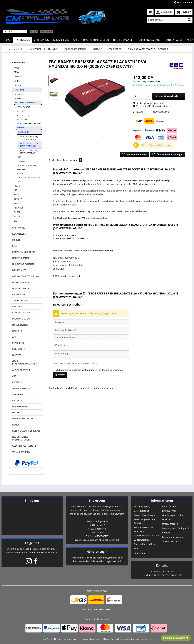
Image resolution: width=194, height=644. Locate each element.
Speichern (60, 375)
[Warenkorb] (184, 12)
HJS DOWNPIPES (21, 282)
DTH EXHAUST (19, 270)
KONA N (19, 94)
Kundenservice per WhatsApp (144, 529)
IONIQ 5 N (20, 98)
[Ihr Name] (91, 322)
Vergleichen (141, 106)
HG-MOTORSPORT (22, 288)
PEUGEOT (19, 203)
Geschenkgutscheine (173, 515)
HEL (20, 157)
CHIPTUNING (19, 228)
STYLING (21, 182)
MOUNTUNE (18, 349)
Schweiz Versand (171, 541)
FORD (17, 81)
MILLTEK (17, 413)
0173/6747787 (101, 536)
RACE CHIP (18, 331)
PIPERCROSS (19, 294)
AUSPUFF (21, 111)
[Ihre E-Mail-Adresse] (91, 330)
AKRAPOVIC (18, 394)
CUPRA (17, 77)
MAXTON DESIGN (21, 319)
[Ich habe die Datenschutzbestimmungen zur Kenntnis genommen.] (54, 370)
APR (14, 337)
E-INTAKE (17, 307)
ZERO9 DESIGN (20, 300)
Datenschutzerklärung (145, 544)
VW (15, 221)
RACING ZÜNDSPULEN (23, 252)
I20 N (18, 186)
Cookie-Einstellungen (145, 515)
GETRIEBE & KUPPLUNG (27, 165)
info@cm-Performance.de (166, 575)
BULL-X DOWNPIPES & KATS (26, 431)
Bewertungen (73, 160)
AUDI (16, 68)
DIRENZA (17, 355)
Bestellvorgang (141, 511)
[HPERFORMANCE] (123, 40)
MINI (16, 194)
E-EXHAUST (18, 400)
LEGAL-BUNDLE (23, 107)
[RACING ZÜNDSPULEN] (96, 40)
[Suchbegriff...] (170, 20)
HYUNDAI (19, 90)
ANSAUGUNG (23, 119)
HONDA (18, 85)
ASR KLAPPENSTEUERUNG (25, 276)
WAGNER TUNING (21, 388)
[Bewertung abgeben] (91, 345)
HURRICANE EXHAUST (23, 264)
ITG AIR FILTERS (20, 325)
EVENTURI (17, 382)
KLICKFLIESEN (19, 234)
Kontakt (166, 533)
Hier (74, 558)
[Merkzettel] (150, 12)
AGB (136, 549)
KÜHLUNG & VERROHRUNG (29, 124)
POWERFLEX (18, 343)
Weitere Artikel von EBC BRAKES (71, 238)
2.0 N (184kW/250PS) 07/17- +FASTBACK (29, 152)
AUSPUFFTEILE (23, 115)
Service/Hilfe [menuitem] (182, 3)
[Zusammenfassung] (91, 337)
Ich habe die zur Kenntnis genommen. (89, 370)
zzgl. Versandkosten (152, 81)
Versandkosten (90, 639)
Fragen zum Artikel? (64, 235)
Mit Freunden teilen (135, 155)
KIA (15, 190)
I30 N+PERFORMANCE (25, 103)
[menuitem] (170, 20)
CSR (14, 376)
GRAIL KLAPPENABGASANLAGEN (25, 363)
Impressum (140, 553)
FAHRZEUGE (19, 63)
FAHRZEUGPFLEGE (21, 313)
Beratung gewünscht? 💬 (176, 638)
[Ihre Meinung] (91, 355)
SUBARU (18, 212)
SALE (15, 246)
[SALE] (76, 40)
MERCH (16, 240)
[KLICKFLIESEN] (61, 40)
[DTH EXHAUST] (174, 40)
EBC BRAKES (24, 132)
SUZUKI (18, 216)
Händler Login (97, 552)
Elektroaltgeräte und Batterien (144, 521)
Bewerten (166, 106)
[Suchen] (189, 20)
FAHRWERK (22, 169)
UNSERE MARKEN (21, 452)
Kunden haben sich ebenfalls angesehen (92, 388)
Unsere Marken (170, 524)
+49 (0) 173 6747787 (164, 571)
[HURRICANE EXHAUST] (149, 40)
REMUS (16, 425)
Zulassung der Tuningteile (176, 528)
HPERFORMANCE (21, 258)
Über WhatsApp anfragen (167, 155)
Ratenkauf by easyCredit (146, 536)
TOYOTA (18, 199)
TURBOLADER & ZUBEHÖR (28, 178)
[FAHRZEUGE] (23, 40)
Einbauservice (169, 511)
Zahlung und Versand (173, 537)
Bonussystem (169, 506)
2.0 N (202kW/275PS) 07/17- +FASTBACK (29, 145)
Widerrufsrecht (142, 540)
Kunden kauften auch (60, 388)
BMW (16, 72)
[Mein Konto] (164, 12)
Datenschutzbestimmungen (83, 370)
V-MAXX (22, 161)
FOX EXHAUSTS (20, 406)
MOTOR (20, 174)
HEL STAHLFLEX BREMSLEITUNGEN (22, 438)
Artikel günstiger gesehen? (148, 103)
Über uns (167, 519)
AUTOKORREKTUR (21, 370)
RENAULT (18, 208)
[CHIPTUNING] (41, 40)
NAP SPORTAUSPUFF (23, 419)
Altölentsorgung (142, 506)
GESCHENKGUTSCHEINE (24, 446)
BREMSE (20, 128)
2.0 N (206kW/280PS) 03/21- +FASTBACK (29, 138)
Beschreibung (56, 160)
